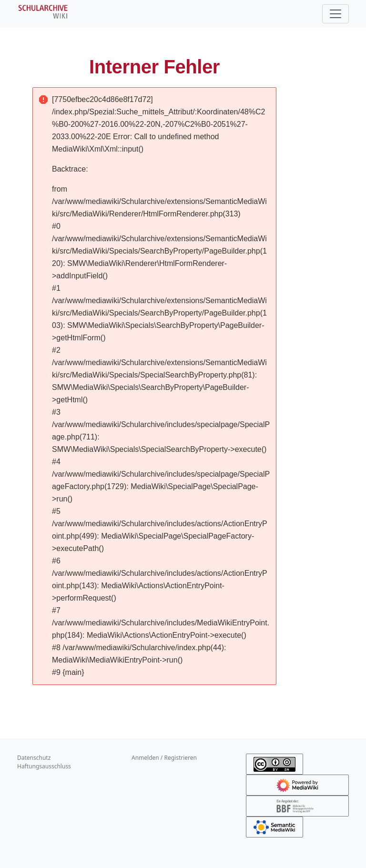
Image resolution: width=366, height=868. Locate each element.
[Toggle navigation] (335, 14)
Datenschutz (34, 758)
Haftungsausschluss (44, 766)
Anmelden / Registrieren (164, 758)
